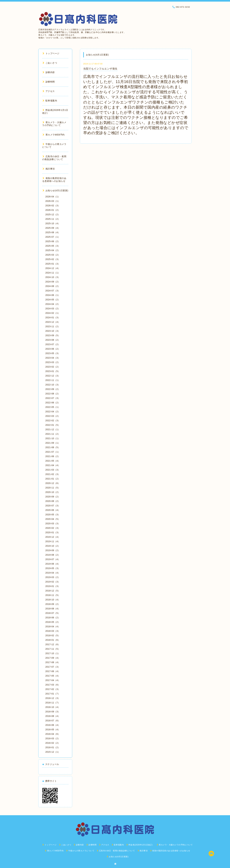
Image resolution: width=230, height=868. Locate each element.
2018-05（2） (53, 622)
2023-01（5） (53, 371)
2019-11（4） (53, 541)
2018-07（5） (53, 613)
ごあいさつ (50, 63)
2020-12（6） (53, 483)
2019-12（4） (53, 537)
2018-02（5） (53, 635)
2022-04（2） (53, 412)
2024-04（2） (53, 304)
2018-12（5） (53, 591)
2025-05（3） (53, 246)
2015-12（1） (53, 752)
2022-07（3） (53, 398)
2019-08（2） (53, 555)
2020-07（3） (53, 506)
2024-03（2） (53, 309)
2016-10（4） (53, 707)
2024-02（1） (53, 313)
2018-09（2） (53, 604)
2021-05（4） (53, 461)
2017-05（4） (53, 676)
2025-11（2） (53, 219)
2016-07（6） (53, 721)
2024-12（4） (53, 268)
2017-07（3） (53, 667)
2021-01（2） (53, 479)
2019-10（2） (53, 546)
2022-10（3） (53, 385)
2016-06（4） (53, 725)
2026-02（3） (53, 206)
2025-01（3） (53, 264)
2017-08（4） (53, 662)
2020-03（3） (53, 523)
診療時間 (49, 82)
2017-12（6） (53, 644)
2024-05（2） (53, 300)
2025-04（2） (53, 250)
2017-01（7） (53, 694)
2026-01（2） (53, 210)
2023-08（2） (53, 340)
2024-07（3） (53, 291)
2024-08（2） (53, 286)
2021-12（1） (53, 429)
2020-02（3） (53, 528)
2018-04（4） (53, 626)
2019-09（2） (53, 550)
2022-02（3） (53, 420)
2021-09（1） (53, 443)
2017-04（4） (53, 680)
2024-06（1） (53, 295)
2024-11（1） (53, 273)
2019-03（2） (53, 577)
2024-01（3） (53, 317)
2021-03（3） (53, 470)
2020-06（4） (53, 510)
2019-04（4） (53, 573)
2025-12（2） (53, 214)
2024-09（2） (53, 282)
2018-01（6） (53, 640)
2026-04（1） (53, 197)
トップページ (51, 53)
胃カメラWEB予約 (54, 135)
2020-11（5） (53, 488)
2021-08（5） (53, 447)
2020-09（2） (53, 497)
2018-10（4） (53, 600)
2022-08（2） (53, 394)
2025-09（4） (53, 228)
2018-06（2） (53, 618)
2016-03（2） (53, 738)
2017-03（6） (53, 685)
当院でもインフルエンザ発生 (100, 69)
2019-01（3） (53, 586)
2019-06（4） (53, 564)
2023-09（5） (53, 335)
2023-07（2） (53, 344)
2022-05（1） (53, 407)
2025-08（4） (53, 232)
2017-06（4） (53, 671)
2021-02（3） (53, 474)
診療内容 (49, 72)
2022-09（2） (53, 389)
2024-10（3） (53, 277)
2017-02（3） (53, 689)
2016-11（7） (53, 703)
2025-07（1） (53, 237)
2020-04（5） (53, 519)
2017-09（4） (53, 658)
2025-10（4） (53, 223)
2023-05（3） (53, 353)
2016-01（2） (53, 747)
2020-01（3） (53, 532)
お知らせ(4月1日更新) (55, 190)
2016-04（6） (53, 734)
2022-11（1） (53, 380)
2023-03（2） (53, 362)
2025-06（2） (53, 241)
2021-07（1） (53, 452)
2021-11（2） (53, 434)
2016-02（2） (53, 743)
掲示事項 (49, 169)
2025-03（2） (53, 255)
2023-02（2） (53, 367)
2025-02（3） (53, 259)
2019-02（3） (53, 582)
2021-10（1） (53, 438)
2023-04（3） (53, 358)
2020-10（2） (53, 492)
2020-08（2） (53, 501)
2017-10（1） (53, 653)
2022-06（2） (53, 403)
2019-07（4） (53, 559)
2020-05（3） (53, 515)
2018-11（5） (53, 595)
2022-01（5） (53, 425)
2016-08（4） (53, 716)
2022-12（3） (53, 376)
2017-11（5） (53, 649)
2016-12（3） (53, 698)
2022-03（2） (53, 416)
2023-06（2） (53, 349)
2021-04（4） (53, 465)
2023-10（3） (53, 331)
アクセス (49, 91)
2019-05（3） (53, 568)
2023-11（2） (53, 326)
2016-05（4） (53, 729)
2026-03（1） (53, 201)
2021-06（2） (53, 456)
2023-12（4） (53, 322)
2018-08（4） (53, 609)
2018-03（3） (53, 631)
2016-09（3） (53, 712)
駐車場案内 (50, 101)
